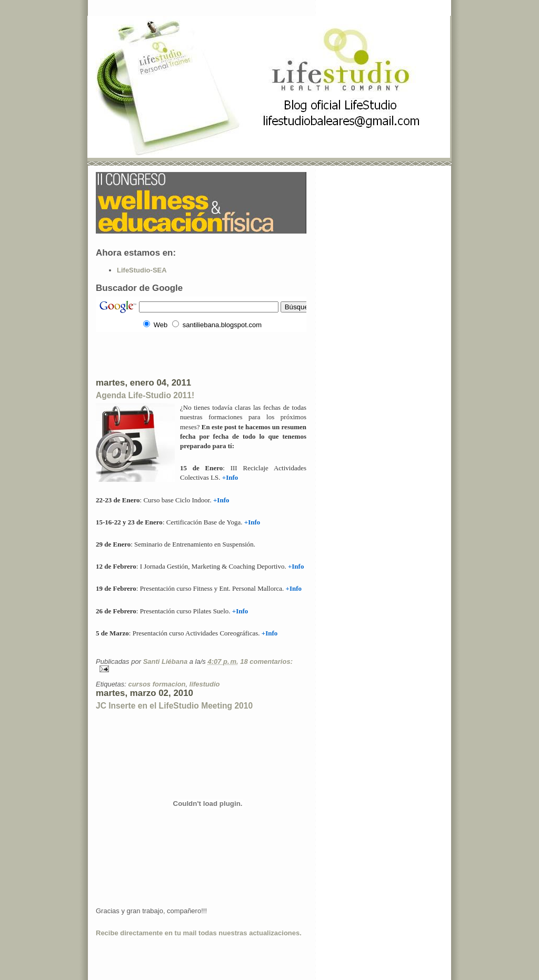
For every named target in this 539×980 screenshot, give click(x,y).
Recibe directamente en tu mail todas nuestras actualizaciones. (199, 933)
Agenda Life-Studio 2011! (145, 395)
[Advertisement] (219, 354)
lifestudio (205, 684)
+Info (294, 588)
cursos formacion (157, 684)
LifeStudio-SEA (142, 270)
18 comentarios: (266, 661)
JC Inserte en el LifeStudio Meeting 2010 (174, 706)
